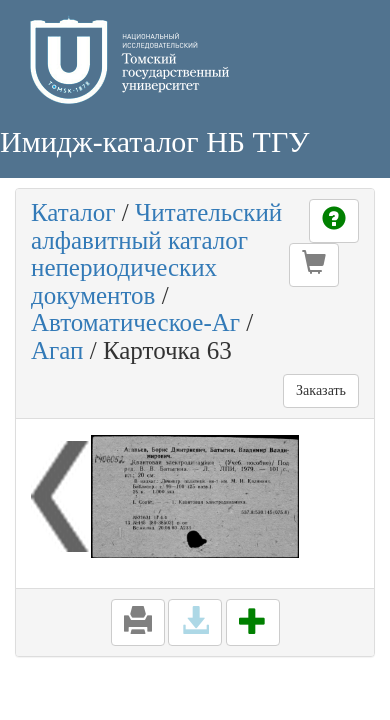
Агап (57, 350)
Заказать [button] (321, 390)
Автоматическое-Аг (135, 322)
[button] (314, 265)
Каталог (73, 212)
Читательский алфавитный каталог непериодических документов (156, 254)
